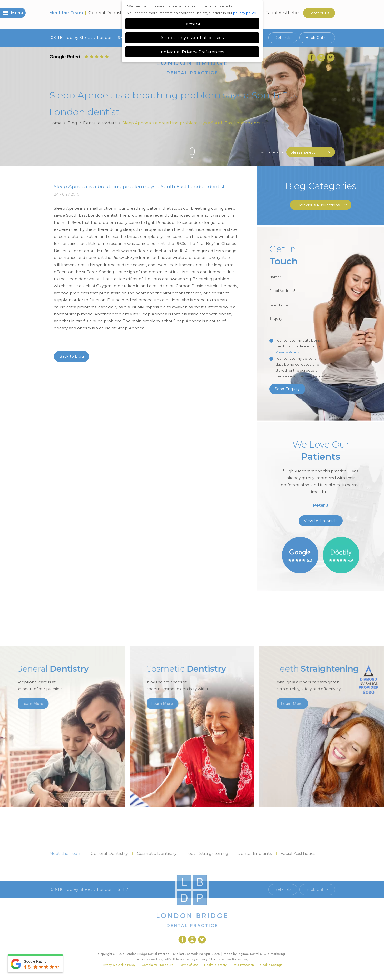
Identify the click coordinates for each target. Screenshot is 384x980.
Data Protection (243, 965)
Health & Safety (215, 965)
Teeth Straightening (207, 853)
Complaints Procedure (157, 965)
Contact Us (319, 13)
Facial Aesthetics (283, 13)
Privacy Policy (287, 352)
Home (56, 123)
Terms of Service (231, 959)
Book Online (317, 38)
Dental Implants (254, 853)
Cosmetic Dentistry (157, 853)
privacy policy (245, 13)
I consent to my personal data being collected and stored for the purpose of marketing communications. (300, 367)
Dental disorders (100, 123)
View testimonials (321, 521)
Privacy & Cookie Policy (119, 965)
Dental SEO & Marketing (268, 954)
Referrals (283, 38)
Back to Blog (72, 356)
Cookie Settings (271, 965)
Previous (320, 143)
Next (333, 143)
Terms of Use (189, 965)
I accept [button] (192, 24)
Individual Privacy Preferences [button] (192, 52)
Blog (72, 123)
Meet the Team (66, 13)
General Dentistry (107, 13)
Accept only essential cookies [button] (192, 38)
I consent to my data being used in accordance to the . (298, 346)
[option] (321, 476)
